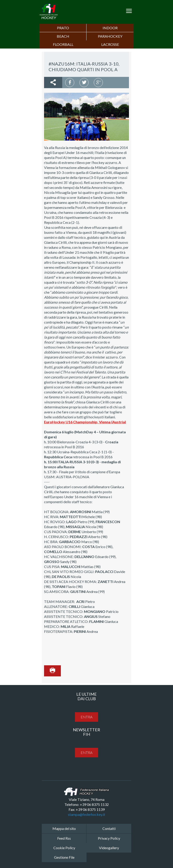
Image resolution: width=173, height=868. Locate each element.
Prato (63, 28)
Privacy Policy (109, 838)
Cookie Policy (64, 848)
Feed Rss (64, 838)
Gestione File (64, 857)
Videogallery (109, 848)
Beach (63, 36)
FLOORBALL (63, 44)
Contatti (109, 828)
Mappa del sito (64, 828)
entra (86, 717)
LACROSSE (110, 44)
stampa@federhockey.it (86, 814)
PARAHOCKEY (110, 36)
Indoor (110, 28)
